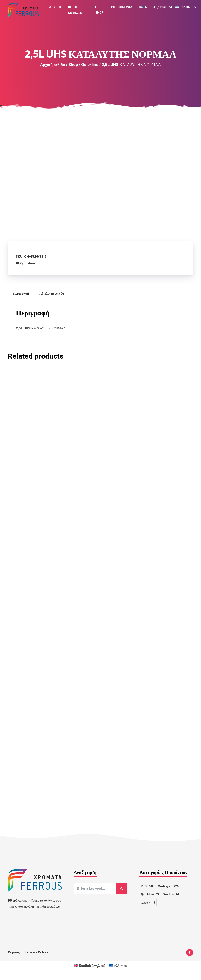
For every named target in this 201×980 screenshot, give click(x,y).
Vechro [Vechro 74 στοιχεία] (171, 899)
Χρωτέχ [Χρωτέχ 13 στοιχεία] (148, 907)
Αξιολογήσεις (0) (52, 295)
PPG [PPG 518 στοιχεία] (147, 890)
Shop (73, 66)
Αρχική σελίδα (53, 66)
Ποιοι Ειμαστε (75, 11)
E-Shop (99, 11)
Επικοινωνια (122, 8)
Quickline (90, 66)
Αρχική (55, 8)
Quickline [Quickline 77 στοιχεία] (150, 899)
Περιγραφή (21, 295)
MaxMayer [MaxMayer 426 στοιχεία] (168, 890)
